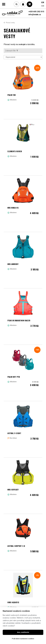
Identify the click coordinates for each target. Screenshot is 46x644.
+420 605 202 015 (36, 12)
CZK (43, 2)
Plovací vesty (10, 23)
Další (28, 575)
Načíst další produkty (23, 586)
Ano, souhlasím (23, 632)
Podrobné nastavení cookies (23, 639)
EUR (43, 6)
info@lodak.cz (35, 15)
